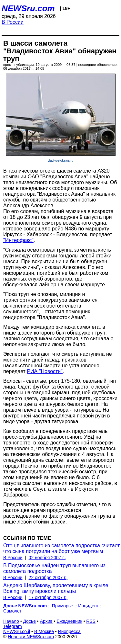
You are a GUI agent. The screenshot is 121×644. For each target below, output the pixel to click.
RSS (91, 621)
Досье (29, 621)
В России (13, 22)
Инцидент (88, 606)
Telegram (13, 626)
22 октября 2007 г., (48, 577)
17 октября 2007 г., (48, 597)
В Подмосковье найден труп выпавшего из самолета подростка (54, 568)
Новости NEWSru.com (31, 637)
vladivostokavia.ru (60, 161)
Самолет (12, 611)
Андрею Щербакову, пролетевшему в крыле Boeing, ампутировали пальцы (56, 588)
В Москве (44, 631)
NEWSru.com (28, 8)
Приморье (63, 606)
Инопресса (70, 631)
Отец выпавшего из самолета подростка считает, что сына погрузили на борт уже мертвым (62, 548)
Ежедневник (70, 621)
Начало (11, 621)
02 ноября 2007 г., (47, 558)
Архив (46, 621)
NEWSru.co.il (17, 631)
